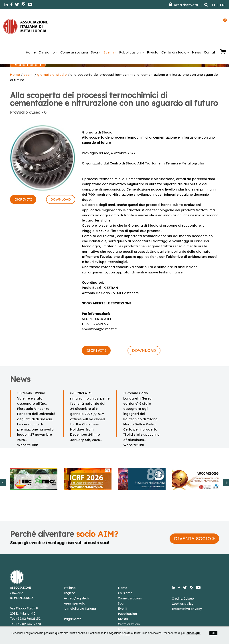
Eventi (110, 52)
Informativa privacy (187, 609)
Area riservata (184, 5)
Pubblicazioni (132, 52)
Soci (96, 52)
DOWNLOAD (61, 199)
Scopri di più (28, 65)
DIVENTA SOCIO (194, 538)
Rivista (153, 52)
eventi (28, 75)
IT (214, 5)
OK (214, 633)
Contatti (211, 52)
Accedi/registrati (76, 598)
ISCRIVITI (23, 199)
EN (222, 5)
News (197, 52)
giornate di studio (52, 75)
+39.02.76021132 (28, 619)
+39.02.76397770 (28, 624)
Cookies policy (183, 604)
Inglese (69, 593)
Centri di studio (175, 52)
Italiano (70, 588)
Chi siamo (48, 52)
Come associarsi (74, 52)
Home (31, 52)
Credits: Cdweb (183, 599)
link (35, 445)
